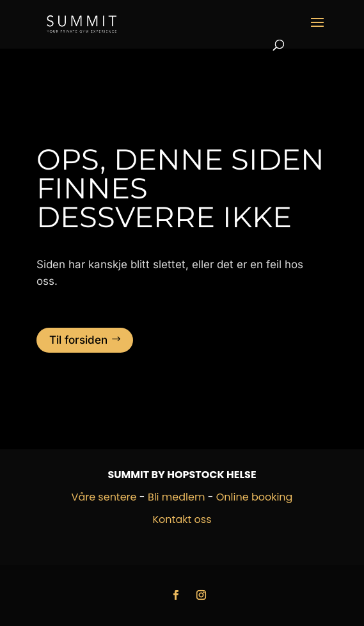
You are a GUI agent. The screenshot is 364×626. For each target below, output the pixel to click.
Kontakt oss (182, 519)
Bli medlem (177, 497)
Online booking (255, 497)
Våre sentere (104, 497)
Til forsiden (78, 340)
